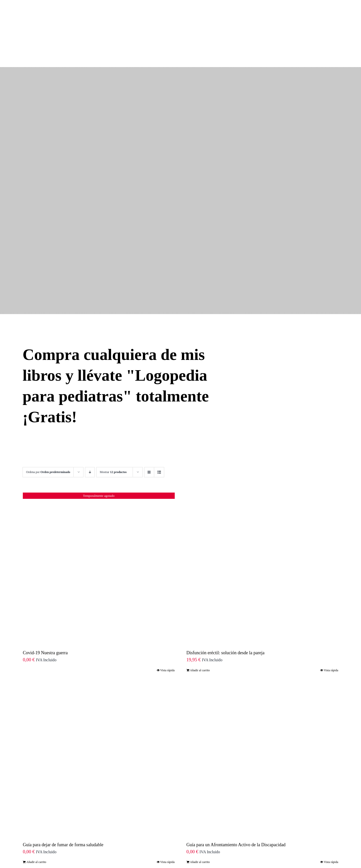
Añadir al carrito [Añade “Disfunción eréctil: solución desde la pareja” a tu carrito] (200, 624)
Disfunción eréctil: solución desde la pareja (225, 607)
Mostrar (113, 426)
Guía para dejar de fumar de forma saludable (63, 799)
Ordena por (48, 426)
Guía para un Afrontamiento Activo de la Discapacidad (236, 799)
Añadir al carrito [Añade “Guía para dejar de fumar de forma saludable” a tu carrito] (36, 816)
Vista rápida (167, 624)
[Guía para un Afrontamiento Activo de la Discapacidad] (262, 714)
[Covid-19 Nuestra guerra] (99, 522)
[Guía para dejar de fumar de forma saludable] (99, 714)
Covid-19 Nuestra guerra (45, 607)
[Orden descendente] (90, 426)
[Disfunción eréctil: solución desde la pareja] (262, 522)
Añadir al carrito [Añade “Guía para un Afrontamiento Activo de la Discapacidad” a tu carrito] (200, 816)
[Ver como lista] (159, 426)
